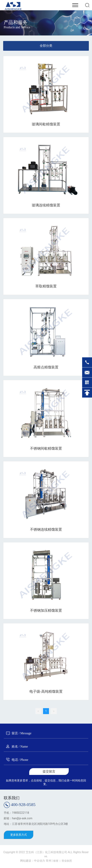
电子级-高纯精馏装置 (46, 692)
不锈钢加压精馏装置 (46, 610)
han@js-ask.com (22, 818)
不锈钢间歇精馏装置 (46, 448)
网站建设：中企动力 (33, 861)
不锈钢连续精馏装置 (46, 529)
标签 (56, 861)
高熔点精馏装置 (46, 367)
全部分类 (46, 46)
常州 (49, 861)
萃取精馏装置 (46, 286)
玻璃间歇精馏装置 (46, 124)
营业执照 (67, 861)
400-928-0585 (23, 805)
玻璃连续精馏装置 (46, 205)
